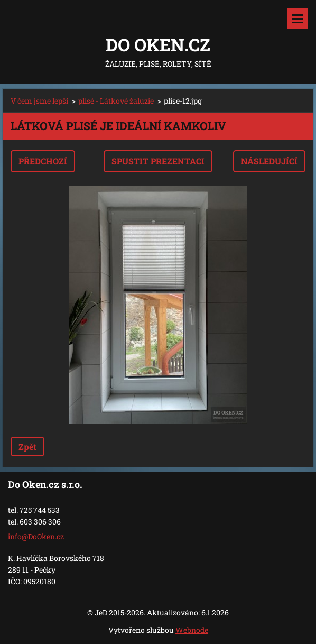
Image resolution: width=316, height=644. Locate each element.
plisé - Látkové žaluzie (116, 101)
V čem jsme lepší (39, 101)
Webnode (192, 630)
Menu (298, 19)
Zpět (27, 447)
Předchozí (43, 161)
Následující (269, 161)
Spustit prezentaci (158, 161)
